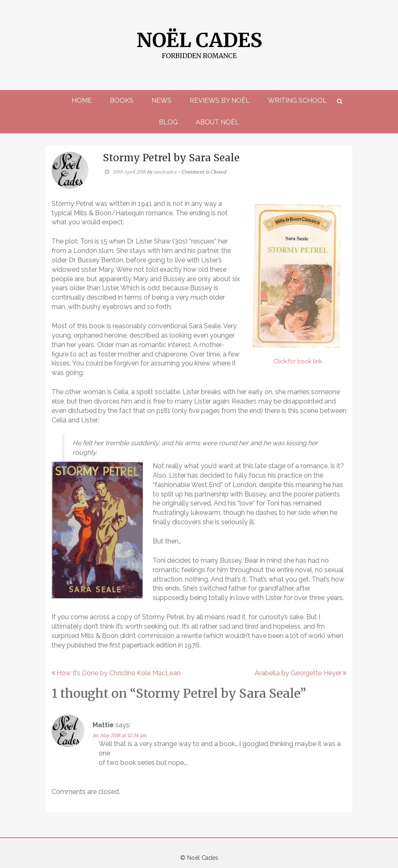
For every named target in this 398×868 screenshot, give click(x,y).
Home (82, 100)
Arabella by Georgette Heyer (298, 673)
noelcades (165, 172)
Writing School (297, 100)
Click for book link (298, 361)
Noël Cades (199, 40)
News (162, 100)
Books (122, 100)
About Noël (217, 122)
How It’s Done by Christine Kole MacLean (119, 673)
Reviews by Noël (220, 100)
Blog (168, 122)
